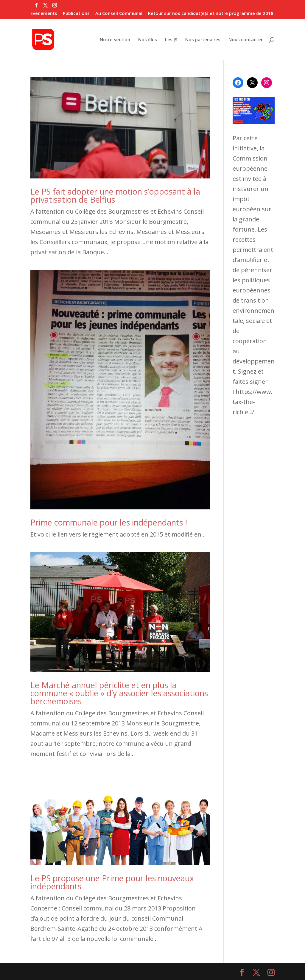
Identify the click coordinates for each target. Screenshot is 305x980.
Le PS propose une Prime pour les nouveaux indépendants (112, 882)
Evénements (44, 14)
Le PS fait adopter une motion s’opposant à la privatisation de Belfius (115, 195)
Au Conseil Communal (119, 14)
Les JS (171, 40)
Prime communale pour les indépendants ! (109, 522)
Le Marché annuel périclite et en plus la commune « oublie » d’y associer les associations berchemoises (119, 693)
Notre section (115, 40)
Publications (76, 14)
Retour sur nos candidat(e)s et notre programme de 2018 (211, 14)
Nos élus (148, 40)
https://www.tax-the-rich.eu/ (253, 402)
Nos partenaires (203, 40)
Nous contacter (246, 40)
